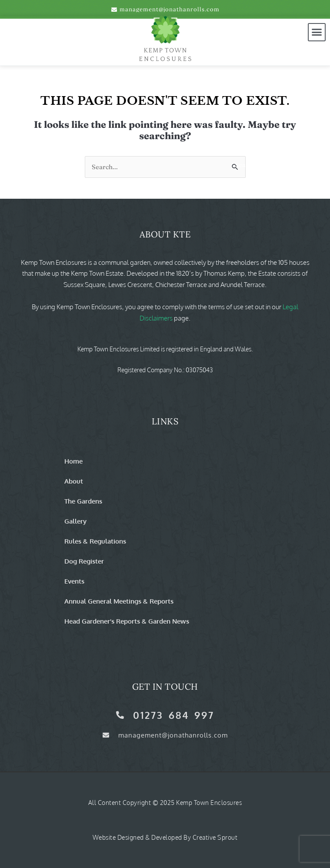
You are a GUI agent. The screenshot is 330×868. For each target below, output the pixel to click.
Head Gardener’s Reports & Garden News (127, 621)
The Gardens (83, 501)
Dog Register (84, 561)
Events (74, 581)
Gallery (75, 521)
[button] (317, 32)
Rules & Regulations (95, 541)
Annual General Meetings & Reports (119, 601)
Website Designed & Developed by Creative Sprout (165, 837)
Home (73, 461)
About (74, 481)
